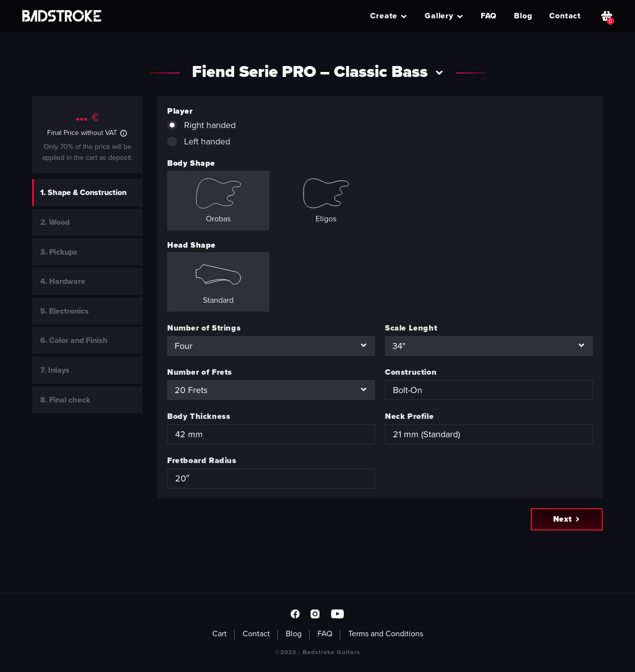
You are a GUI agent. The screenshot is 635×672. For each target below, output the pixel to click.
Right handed (201, 125)
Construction (411, 372)
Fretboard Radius (202, 460)
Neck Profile (409, 416)
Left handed (199, 141)
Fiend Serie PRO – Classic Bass (318, 71)
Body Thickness (199, 416)
